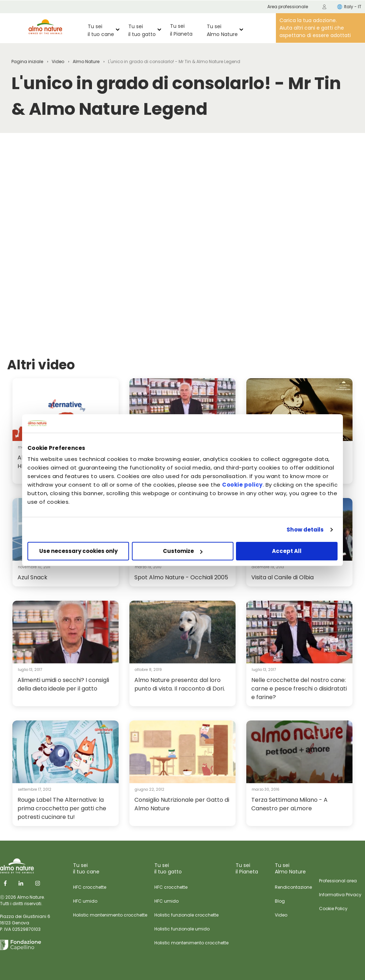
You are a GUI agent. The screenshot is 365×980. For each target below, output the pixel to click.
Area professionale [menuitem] (288, 7)
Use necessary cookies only (78, 551)
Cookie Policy (333, 909)
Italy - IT (349, 7)
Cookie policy (242, 485)
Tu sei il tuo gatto (142, 30)
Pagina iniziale (27, 61)
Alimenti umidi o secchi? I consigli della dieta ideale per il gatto (63, 684)
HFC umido (85, 901)
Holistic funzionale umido (182, 929)
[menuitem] (324, 7)
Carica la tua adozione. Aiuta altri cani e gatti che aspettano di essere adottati (315, 28)
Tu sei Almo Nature (222, 30)
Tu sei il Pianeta (181, 30)
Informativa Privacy (340, 895)
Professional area (338, 881)
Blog (280, 901)
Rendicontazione (293, 887)
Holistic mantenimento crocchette (110, 915)
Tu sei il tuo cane (101, 30)
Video (58, 61)
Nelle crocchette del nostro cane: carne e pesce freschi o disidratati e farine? (299, 689)
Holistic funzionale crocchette (186, 915)
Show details (305, 530)
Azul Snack (32, 577)
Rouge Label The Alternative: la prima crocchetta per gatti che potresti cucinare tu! (62, 808)
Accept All (287, 551)
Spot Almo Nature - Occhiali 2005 (181, 577)
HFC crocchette (90, 887)
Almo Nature (86, 61)
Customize (183, 551)
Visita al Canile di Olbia (282, 577)
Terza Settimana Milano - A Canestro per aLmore (289, 804)
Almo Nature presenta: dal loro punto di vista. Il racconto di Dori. (180, 684)
